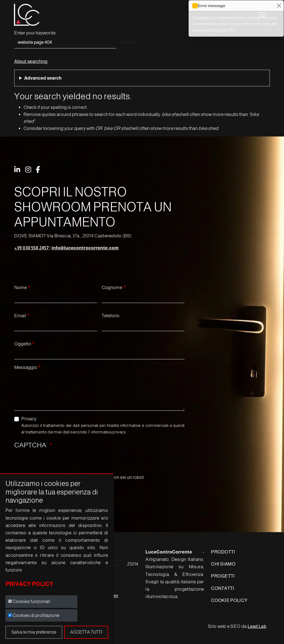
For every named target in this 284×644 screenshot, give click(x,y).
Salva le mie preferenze (34, 632)
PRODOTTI (223, 552)
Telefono (111, 316)
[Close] (279, 6)
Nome (21, 288)
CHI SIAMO (223, 564)
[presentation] (56, 463)
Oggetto (23, 344)
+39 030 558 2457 (32, 248)
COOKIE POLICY (229, 600)
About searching (31, 61)
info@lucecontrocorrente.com (85, 248)
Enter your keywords (35, 33)
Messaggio (26, 367)
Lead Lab (257, 626)
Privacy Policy (29, 584)
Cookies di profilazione (36, 615)
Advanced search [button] (43, 78)
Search (128, 42)
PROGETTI (223, 576)
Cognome (112, 288)
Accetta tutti (86, 632)
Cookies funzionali (31, 601)
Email (20, 316)
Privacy (29, 419)
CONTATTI (223, 588)
